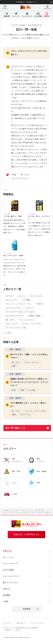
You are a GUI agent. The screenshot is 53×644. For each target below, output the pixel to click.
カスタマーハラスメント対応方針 (9, 629)
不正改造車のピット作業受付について (27, 2)
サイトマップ (7, 623)
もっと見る (7, 333)
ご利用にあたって (21, 623)
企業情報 (34, 628)
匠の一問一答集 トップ (15, 428)
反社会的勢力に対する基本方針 (23, 629)
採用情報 (27, 609)
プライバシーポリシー (38, 623)
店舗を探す (8, 551)
